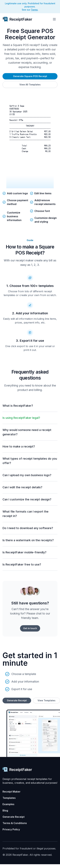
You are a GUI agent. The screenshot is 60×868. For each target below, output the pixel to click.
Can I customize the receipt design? (27, 499)
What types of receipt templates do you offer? (30, 461)
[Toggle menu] (54, 19)
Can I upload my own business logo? (27, 475)
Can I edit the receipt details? (22, 487)
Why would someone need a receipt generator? (27, 432)
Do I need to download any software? (28, 528)
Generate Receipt (17, 700)
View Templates (46, 700)
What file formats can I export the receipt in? (25, 514)
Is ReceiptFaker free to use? (22, 564)
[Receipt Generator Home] (17, 19)
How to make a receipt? (19, 446)
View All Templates (30, 85)
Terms (34, 10)
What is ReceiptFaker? (18, 406)
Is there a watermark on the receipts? (28, 540)
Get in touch (30, 628)
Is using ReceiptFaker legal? (21, 418)
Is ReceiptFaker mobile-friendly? (24, 552)
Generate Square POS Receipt (30, 76)
